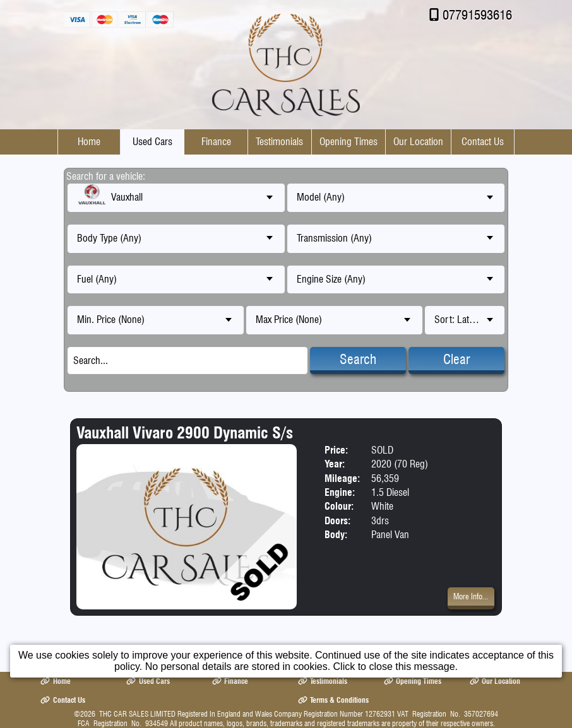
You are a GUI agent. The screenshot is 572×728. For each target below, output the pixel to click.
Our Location (418, 142)
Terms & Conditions (333, 700)
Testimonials (279, 142)
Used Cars (152, 142)
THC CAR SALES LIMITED (137, 714)
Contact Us (483, 142)
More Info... (471, 596)
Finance (216, 142)
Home (89, 142)
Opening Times (349, 142)
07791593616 (477, 15)
